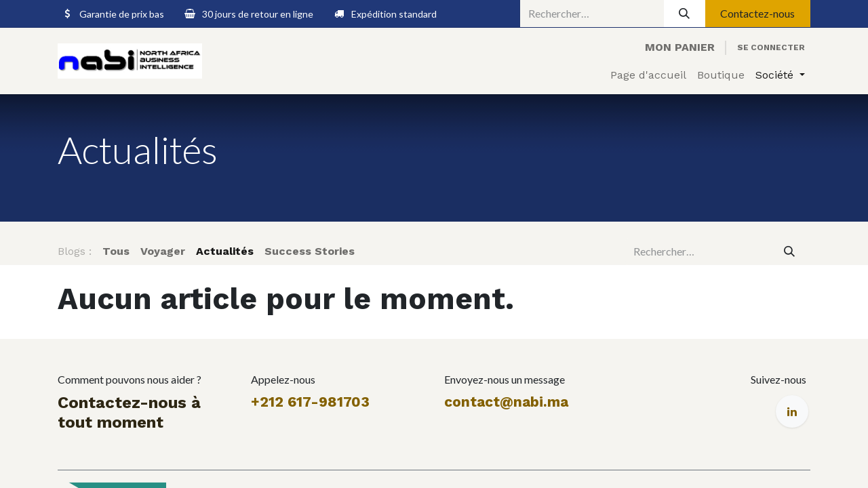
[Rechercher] (685, 14)
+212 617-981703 (310, 402)
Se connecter (771, 47)
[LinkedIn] (792, 411)
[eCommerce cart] (680, 47)
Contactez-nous (757, 13)
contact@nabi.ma (506, 402)
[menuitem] (648, 75)
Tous (116, 251)
